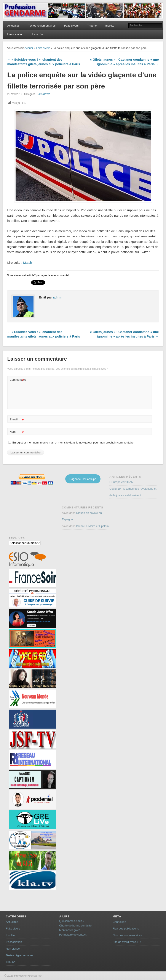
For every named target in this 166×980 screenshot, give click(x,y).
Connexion (119, 922)
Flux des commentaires (127, 935)
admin (58, 297)
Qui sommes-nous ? (72, 921)
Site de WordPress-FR (127, 942)
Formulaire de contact (73, 935)
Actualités (13, 26)
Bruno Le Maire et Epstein (92, 526)
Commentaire (17, 380)
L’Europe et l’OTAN (121, 482)
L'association (14, 942)
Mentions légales (70, 930)
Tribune (92, 26)
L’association (15, 34)
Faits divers (71, 26)
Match (28, 263)
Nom (17, 432)
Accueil (29, 48)
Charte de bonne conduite (75, 926)
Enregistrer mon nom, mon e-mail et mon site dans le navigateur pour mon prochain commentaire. (73, 443)
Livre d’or (38, 34)
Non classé (13, 949)
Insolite (110, 26)
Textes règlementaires (42, 26)
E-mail (17, 420)
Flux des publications (126, 929)
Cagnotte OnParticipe (83, 479)
